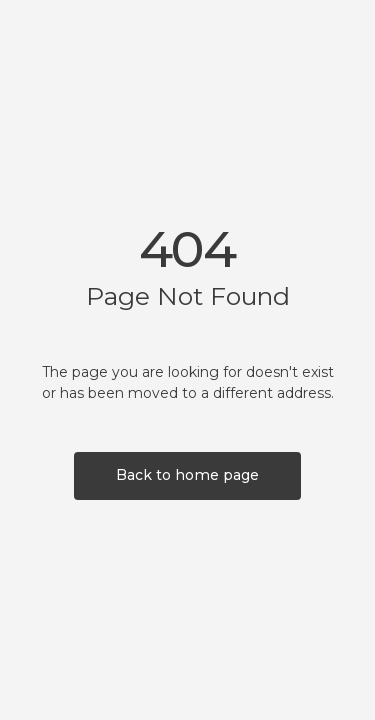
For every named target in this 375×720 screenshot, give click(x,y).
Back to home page (187, 475)
